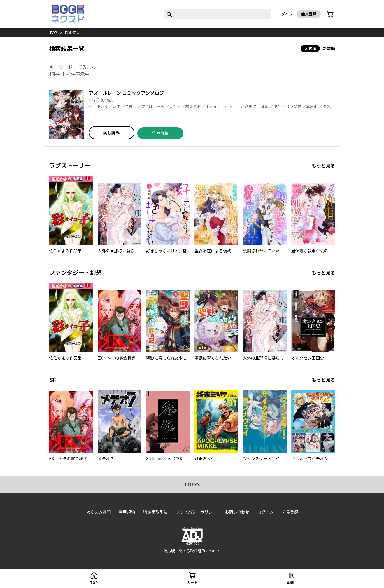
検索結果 (72, 32)
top (53, 32)
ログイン (285, 14)
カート (192, 583)
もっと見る (323, 166)
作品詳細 (160, 133)
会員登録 (309, 14)
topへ (192, 485)
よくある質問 (98, 512)
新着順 (329, 49)
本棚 (290, 583)
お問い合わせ (237, 512)
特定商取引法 (155, 512)
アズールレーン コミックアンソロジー (129, 93)
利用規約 (127, 512)
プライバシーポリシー (196, 512)
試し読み (111, 133)
